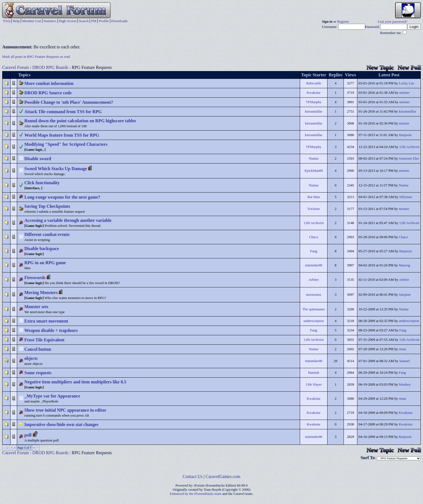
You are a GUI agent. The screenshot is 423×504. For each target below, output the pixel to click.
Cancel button (38, 349)
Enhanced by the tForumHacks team (196, 494)
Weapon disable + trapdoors (51, 330)
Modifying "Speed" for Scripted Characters (66, 144)
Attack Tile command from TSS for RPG (63, 112)
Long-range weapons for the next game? (62, 197)
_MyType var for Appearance (52, 396)
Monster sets (36, 307)
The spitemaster (314, 309)
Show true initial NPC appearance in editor (65, 410)
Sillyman (406, 197)
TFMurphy (314, 102)
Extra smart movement (46, 321)
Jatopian (405, 295)
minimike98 (314, 265)
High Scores (68, 21)
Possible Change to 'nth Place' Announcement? (69, 102)
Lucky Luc (407, 83)
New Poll (409, 67)
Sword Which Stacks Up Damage (56, 169)
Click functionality (42, 183)
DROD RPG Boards (50, 67)
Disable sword (38, 159)
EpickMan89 (314, 171)
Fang (314, 251)
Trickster (314, 209)
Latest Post (389, 75)
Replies (336, 75)
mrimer (404, 93)
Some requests (38, 373)
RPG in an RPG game (45, 263)
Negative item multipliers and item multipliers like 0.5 (75, 382)
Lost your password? (393, 22)
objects (31, 358)
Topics (24, 75)
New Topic (380, 67)
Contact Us (193, 476)
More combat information (49, 83)
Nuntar (314, 159)
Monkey (405, 385)
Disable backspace (42, 249)
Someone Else (409, 159)
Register (343, 22)
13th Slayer (314, 385)
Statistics (50, 21)
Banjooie (405, 135)
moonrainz (314, 295)
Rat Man (314, 197)
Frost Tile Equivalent (44, 340)
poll (28, 435)
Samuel (404, 361)
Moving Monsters (41, 293)
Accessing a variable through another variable (68, 220)
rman (403, 349)
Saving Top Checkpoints (47, 206)
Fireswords (35, 278)
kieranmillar (314, 111)
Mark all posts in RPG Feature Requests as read (36, 57)
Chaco (314, 237)
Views (350, 75)
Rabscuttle (314, 83)
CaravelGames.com (223, 476)
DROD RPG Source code (48, 93)
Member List (32, 21)
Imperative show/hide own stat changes (61, 424)
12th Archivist (409, 147)
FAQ (7, 21)
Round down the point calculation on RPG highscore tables (80, 121)
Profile (104, 21)
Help (16, 21)
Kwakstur (314, 93)
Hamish (314, 373)
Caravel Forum (16, 67)
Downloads (119, 21)
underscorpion (314, 321)
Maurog (405, 265)
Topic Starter (314, 75)
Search (84, 21)
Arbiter (314, 280)
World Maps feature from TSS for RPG (62, 135)
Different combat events (47, 234)
